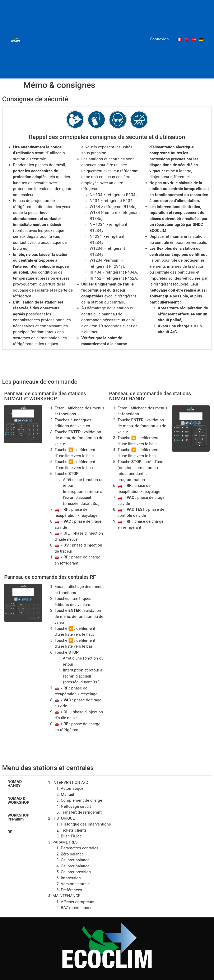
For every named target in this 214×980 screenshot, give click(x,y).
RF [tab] (10, 832)
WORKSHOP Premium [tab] (18, 817)
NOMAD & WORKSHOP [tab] (18, 800)
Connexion (159, 39)
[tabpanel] (126, 845)
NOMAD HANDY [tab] (15, 784)
